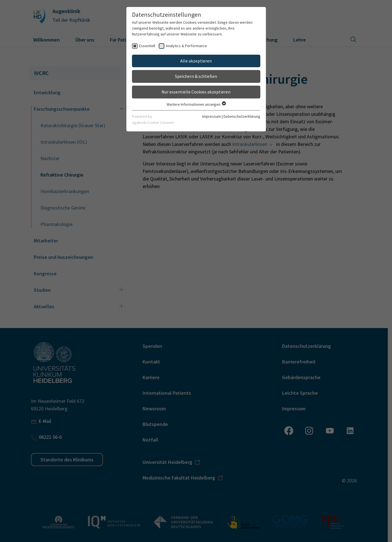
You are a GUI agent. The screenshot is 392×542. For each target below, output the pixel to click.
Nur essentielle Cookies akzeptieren (196, 92)
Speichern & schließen (196, 76)
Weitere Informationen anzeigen (196, 104)
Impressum (212, 116)
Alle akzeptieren (196, 61)
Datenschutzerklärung (242, 116)
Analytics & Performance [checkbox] (186, 46)
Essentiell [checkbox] (147, 46)
